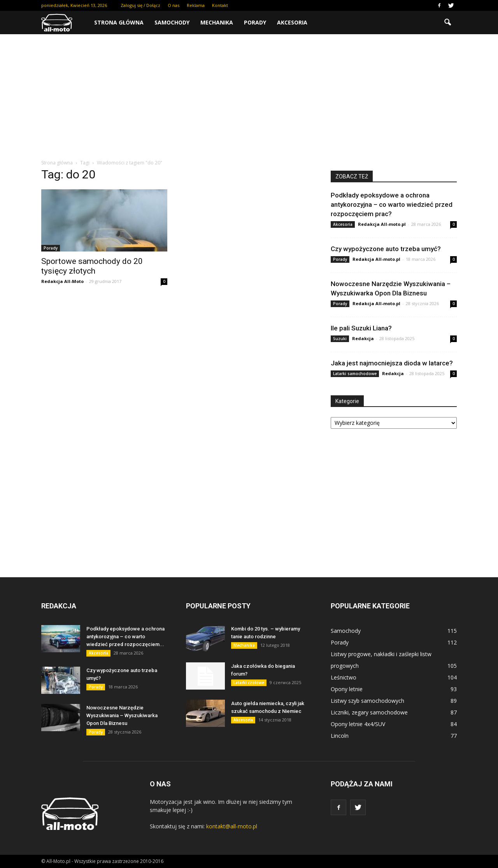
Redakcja (363, 338)
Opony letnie (347, 689)
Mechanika (217, 22)
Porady (255, 22)
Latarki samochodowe (355, 374)
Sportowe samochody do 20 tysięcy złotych (92, 266)
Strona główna (119, 22)
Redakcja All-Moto (62, 281)
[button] (447, 23)
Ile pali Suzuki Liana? (361, 328)
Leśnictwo (344, 677)
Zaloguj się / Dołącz (140, 5)
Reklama (196, 5)
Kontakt (220, 5)
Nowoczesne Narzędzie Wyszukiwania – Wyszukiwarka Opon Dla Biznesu (122, 715)
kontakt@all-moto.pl (232, 826)
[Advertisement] (249, 93)
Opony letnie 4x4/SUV (358, 724)
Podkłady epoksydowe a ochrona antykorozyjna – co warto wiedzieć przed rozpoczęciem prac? (392, 204)
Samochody (172, 22)
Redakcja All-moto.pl (382, 224)
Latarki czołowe (249, 683)
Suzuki (340, 339)
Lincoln (340, 736)
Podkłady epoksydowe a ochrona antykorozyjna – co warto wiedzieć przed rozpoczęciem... (125, 637)
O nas (174, 5)
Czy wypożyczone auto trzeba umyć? (386, 249)
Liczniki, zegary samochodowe (369, 712)
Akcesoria (292, 22)
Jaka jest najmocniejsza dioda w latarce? (392, 363)
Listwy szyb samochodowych (367, 701)
